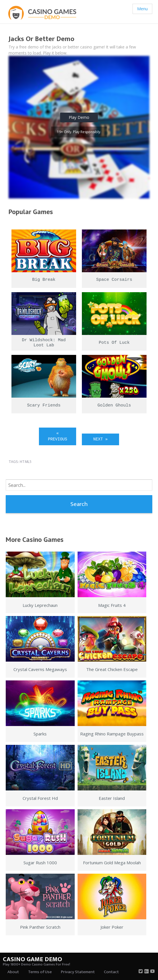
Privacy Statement (78, 972)
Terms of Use (40, 972)
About (13, 972)
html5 (26, 462)
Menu (142, 9)
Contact (111, 972)
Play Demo (79, 117)
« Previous (57, 436)
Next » (100, 439)
